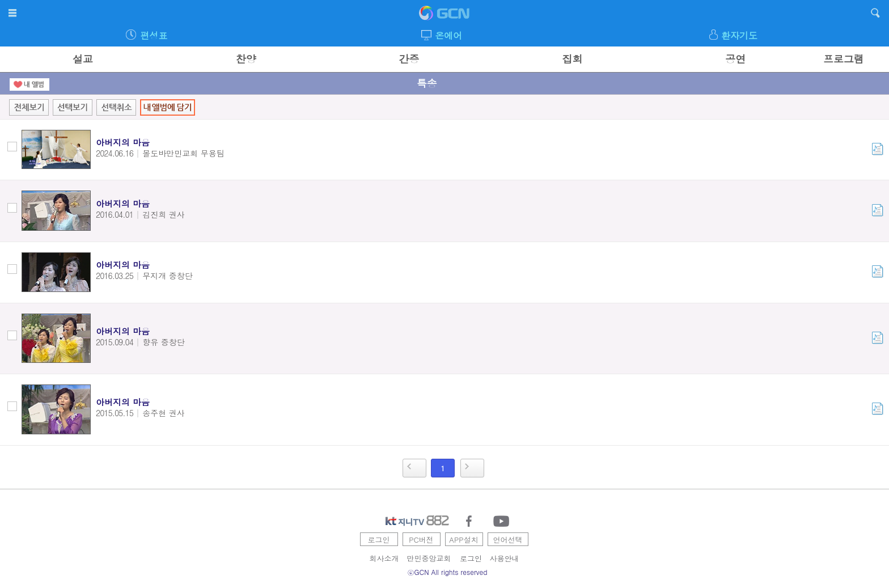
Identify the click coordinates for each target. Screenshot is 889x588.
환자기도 (739, 35)
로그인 (379, 540)
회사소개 (384, 558)
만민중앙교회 (429, 558)
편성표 (154, 35)
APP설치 (463, 540)
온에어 (448, 35)
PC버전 (421, 540)
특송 (427, 83)
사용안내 (505, 558)
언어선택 (508, 540)
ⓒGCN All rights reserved (448, 572)
